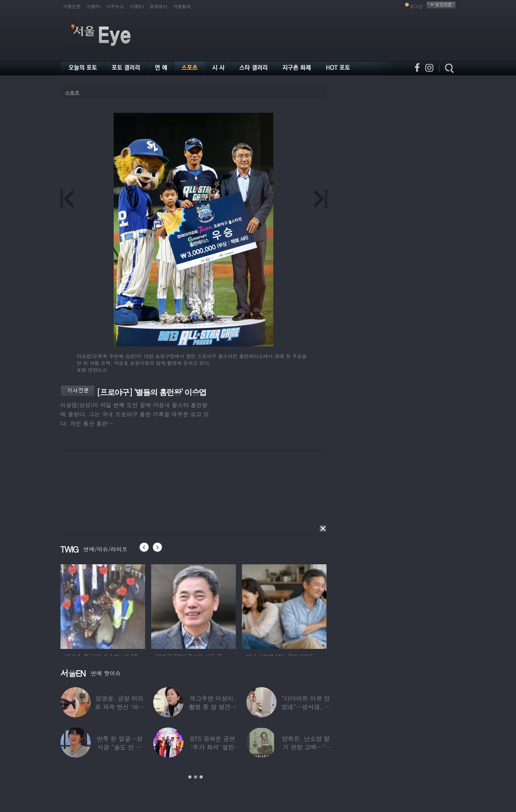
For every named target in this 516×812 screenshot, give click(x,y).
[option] (103, 605)
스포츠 (72, 93)
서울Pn (94, 6)
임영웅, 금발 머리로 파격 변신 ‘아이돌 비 (120, 707)
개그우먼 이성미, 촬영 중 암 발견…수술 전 (213, 707)
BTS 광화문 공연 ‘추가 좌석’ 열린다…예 (212, 747)
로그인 (417, 6)
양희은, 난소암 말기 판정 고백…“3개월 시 (305, 747)
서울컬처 (182, 6)
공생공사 (158, 6)
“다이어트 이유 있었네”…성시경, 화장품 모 (305, 707)
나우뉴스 (115, 6)
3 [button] (201, 777)
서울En (137, 6)
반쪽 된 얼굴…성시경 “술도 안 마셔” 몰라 (119, 747)
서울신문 (72, 6)
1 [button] (190, 777)
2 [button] (196, 777)
